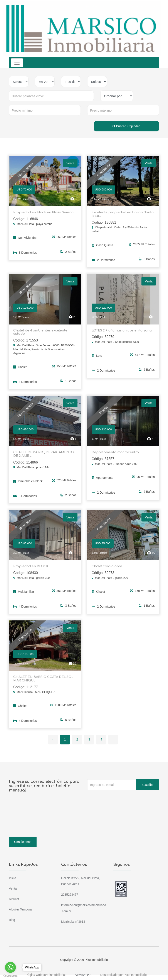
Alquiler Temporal (21, 908)
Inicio (13, 876)
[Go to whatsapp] (10, 967)
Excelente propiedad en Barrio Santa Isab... (121, 214)
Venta (13, 887)
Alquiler (14, 897)
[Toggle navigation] (17, 63)
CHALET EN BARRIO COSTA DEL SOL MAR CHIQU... (43, 678)
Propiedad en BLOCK (30, 565)
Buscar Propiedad (126, 126)
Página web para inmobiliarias (46, 973)
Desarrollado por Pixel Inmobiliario (123, 973)
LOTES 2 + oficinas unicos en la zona (121, 330)
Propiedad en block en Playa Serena (42, 212)
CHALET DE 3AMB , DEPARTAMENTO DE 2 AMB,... (43, 453)
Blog (12, 918)
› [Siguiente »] (113, 738)
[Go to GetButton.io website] (10, 976)
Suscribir (148, 783)
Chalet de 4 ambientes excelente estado (40, 332)
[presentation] (120, 797)
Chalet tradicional (106, 565)
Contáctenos (23, 840)
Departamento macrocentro (114, 452)
